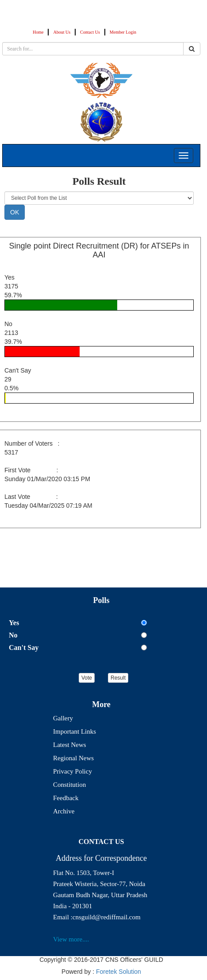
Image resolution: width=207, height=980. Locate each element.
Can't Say (24, 647)
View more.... (71, 939)
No (13, 635)
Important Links (75, 731)
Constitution (69, 785)
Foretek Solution (119, 972)
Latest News (70, 745)
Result (118, 678)
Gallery (63, 718)
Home (38, 32)
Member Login (123, 32)
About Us (62, 32)
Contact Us (90, 32)
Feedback (66, 798)
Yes (14, 623)
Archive (64, 811)
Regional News (73, 758)
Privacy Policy (73, 771)
